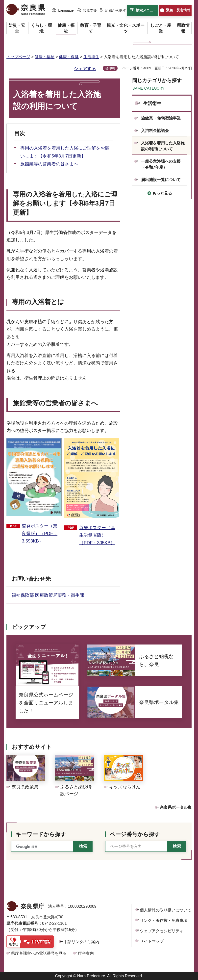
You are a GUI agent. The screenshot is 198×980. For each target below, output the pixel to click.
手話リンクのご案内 (81, 942)
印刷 (112, 68)
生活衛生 (91, 57)
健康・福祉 (45, 57)
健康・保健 (69, 57)
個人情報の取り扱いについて (166, 910)
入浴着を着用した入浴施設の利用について (163, 146)
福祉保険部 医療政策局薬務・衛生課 (50, 595)
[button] (63, 11)
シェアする (85, 69)
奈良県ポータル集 (176, 807)
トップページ (18, 57)
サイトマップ (152, 941)
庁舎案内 (86, 953)
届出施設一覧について (161, 180)
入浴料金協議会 (155, 131)
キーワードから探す (41, 834)
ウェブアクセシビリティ (162, 931)
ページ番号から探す (135, 834)
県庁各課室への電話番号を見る (39, 953)
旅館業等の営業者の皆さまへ (49, 164)
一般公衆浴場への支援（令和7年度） (161, 164)
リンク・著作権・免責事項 (164, 920)
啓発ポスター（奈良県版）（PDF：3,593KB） (40, 533)
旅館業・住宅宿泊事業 (161, 118)
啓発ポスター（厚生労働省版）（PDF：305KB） (97, 535)
